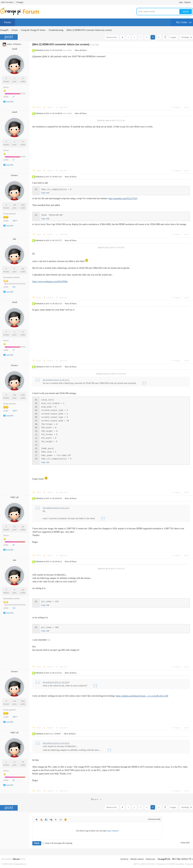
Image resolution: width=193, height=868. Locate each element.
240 (14, 205)
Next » (96, 799)
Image (46, 819)
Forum (7, 22)
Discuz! (16, 859)
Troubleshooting (56, 30)
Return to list (112, 37)
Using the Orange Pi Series (33, 30)
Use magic (176, 107)
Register (188, 2)
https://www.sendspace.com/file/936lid (50, 281)
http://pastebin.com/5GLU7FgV (123, 198)
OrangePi (4, 30)
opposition (63, 107)
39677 (15, 221)
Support (50, 107)
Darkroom (151, 859)
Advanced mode (154, 819)
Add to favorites (7, 2)
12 (14, 527)
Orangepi (20, 2)
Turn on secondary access (192, 2)
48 (23, 527)
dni (14, 239)
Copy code (45, 193)
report (186, 107)
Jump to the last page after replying (57, 843)
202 (23, 269)
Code (61, 819)
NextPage (185, 37)
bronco (14, 175)
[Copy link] (94, 45)
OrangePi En (164, 859)
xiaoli (15, 49)
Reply (39, 107)
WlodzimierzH (19, 44)
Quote (56, 819)
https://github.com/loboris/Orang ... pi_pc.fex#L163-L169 (142, 696)
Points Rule (185, 843)
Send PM (10, 102)
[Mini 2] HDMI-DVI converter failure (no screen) (89, 30)
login (181, 2)
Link (51, 819)
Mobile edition (137, 859)
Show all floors (81, 50)
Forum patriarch (9, 214)
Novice (6, 87)
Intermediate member (11, 277)
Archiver (124, 859)
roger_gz (15, 497)
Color (41, 819)
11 (6, 205)
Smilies (65, 819)
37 (23, 79)
